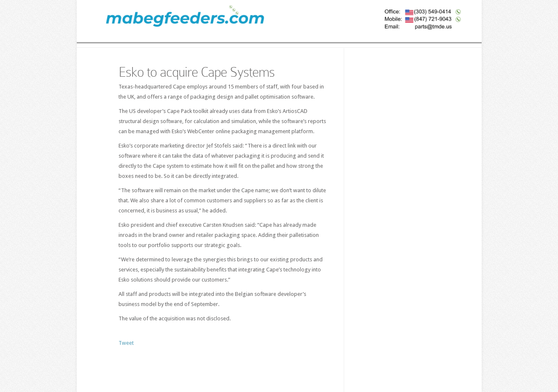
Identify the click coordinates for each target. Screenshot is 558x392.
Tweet (126, 343)
